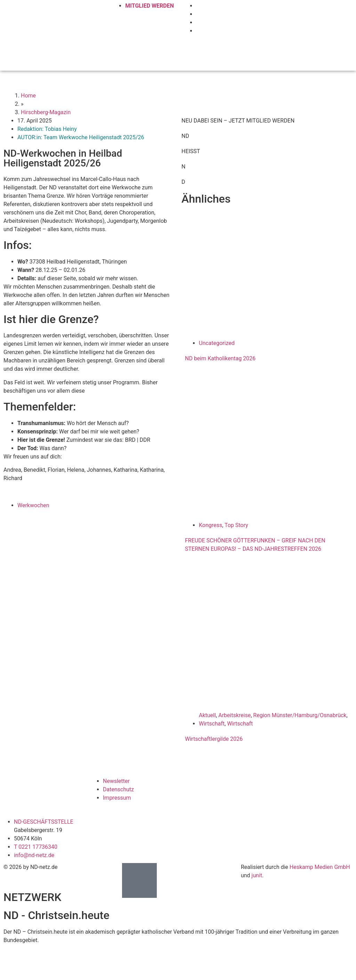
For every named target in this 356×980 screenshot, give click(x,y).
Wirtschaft (212, 724)
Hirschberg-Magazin (46, 112)
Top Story (236, 525)
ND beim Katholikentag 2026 (220, 358)
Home (28, 96)
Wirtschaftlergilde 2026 (214, 739)
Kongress (211, 525)
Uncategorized (217, 343)
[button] (347, 50)
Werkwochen (33, 505)
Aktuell (207, 715)
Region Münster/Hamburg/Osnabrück (300, 715)
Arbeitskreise (234, 715)
